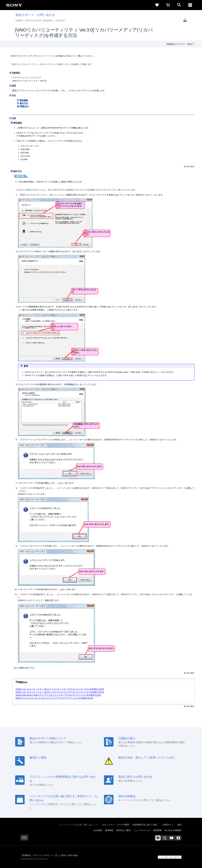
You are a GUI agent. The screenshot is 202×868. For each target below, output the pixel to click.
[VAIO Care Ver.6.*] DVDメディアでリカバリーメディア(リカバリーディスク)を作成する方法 (58, 695)
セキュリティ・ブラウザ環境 (116, 825)
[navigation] (190, 5)
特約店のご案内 (123, 830)
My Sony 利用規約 (173, 830)
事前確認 (24, 100)
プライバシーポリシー (43, 855)
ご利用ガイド (167, 825)
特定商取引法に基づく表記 (145, 825)
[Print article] (185, 21)
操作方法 (24, 103)
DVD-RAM (25, 156)
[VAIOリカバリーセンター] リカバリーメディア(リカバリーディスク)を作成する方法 (54, 698)
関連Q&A (25, 106)
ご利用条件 (26, 855)
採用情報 (109, 830)
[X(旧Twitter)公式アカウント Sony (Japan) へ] (165, 838)
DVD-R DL (30, 372)
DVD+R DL (56, 372)
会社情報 (98, 830)
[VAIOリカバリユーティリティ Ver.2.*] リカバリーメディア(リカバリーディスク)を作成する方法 (60, 692)
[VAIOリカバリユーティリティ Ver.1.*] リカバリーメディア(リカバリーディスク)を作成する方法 (60, 689)
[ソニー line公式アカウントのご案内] (158, 838)
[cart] (168, 5)
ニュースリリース (142, 830)
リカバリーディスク (46, 56)
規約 (179, 825)
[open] (179, 5)
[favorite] (157, 5)
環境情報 (157, 830)
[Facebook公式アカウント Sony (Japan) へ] (178, 838)
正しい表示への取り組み (67, 855)
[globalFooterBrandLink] (170, 857)
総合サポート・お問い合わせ (35, 15)
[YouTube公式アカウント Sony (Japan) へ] (171, 838)
